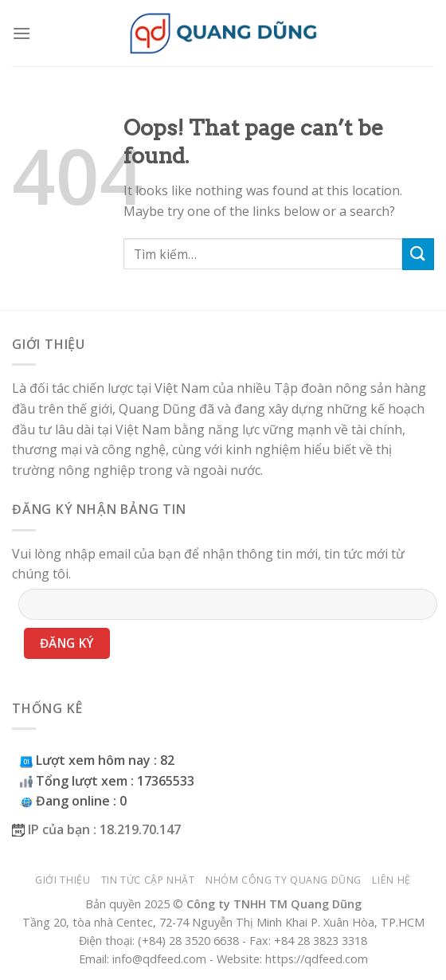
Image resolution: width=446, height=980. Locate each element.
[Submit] (418, 254)
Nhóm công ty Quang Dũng (284, 880)
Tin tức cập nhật (148, 880)
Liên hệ (391, 880)
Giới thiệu (63, 880)
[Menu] (22, 33)
